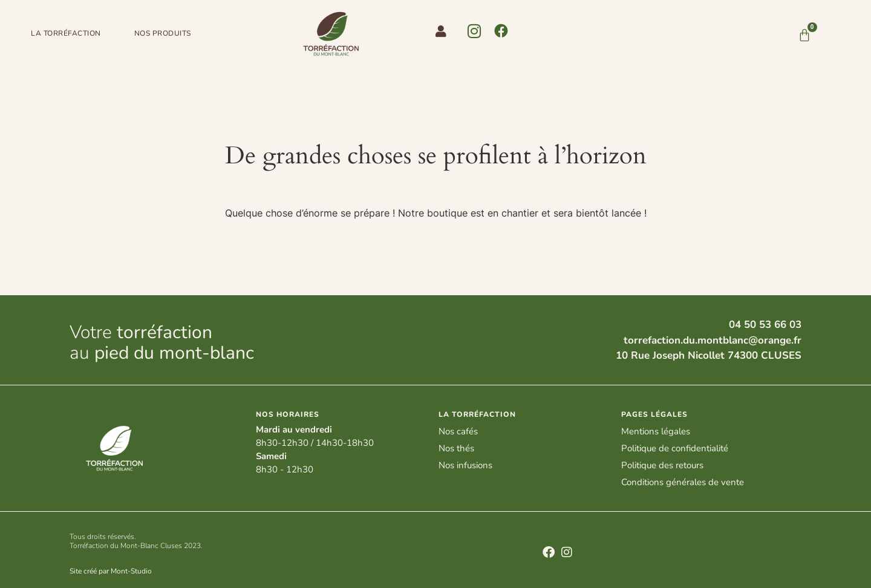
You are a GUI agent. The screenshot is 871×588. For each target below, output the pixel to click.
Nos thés (456, 448)
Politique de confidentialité (675, 448)
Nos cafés (458, 431)
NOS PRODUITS (163, 33)
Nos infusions (465, 465)
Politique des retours (662, 465)
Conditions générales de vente (683, 482)
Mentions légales (656, 431)
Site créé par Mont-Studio (111, 571)
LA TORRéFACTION (66, 33)
